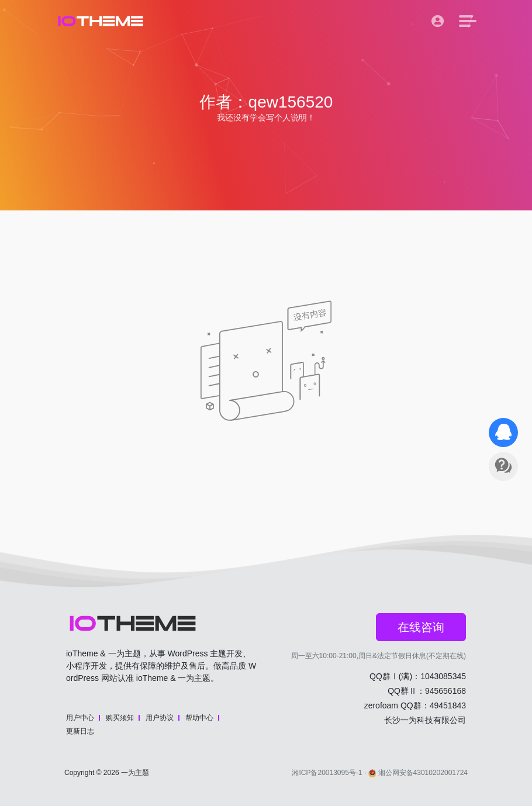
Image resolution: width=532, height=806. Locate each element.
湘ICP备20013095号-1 (327, 773)
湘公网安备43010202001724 (418, 773)
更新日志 (80, 731)
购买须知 (120, 718)
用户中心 (80, 718)
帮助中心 (199, 718)
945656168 (445, 691)
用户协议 (160, 718)
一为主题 (135, 773)
